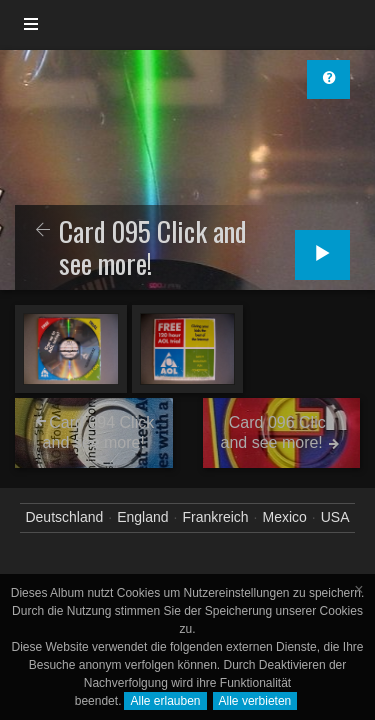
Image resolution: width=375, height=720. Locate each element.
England (142, 517)
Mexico (284, 517)
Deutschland (64, 517)
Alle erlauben (165, 701)
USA (335, 517)
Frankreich (215, 517)
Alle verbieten (255, 701)
